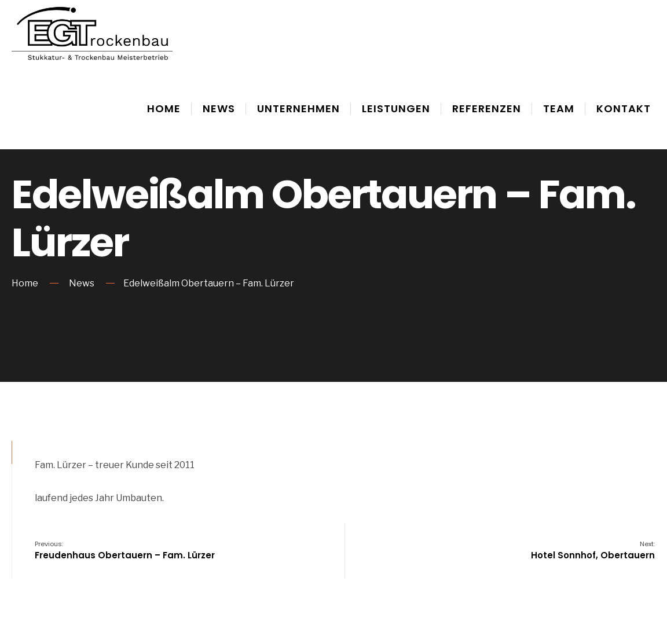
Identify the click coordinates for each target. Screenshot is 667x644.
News (219, 108)
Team (559, 108)
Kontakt (624, 108)
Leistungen (396, 108)
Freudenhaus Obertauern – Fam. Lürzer (125, 550)
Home (164, 108)
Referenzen (487, 108)
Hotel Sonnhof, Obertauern (593, 550)
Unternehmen (298, 108)
